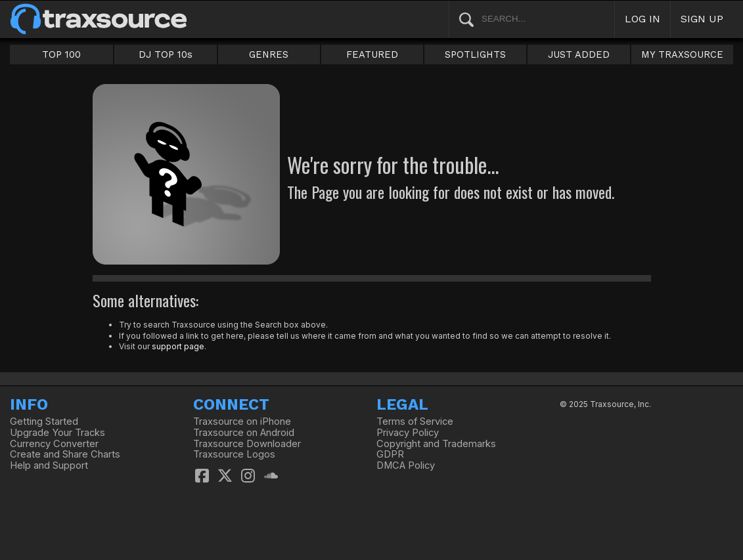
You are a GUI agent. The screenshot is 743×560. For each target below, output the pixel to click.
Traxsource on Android (244, 433)
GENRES (269, 54)
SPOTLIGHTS (475, 54)
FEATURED (372, 54)
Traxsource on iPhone (242, 421)
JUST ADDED (579, 54)
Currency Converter (54, 444)
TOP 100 (61, 54)
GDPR (390, 454)
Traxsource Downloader (247, 444)
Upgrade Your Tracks (57, 433)
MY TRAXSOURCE (682, 54)
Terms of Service (415, 421)
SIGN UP (702, 19)
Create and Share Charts (65, 454)
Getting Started (44, 421)
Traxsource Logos (234, 454)
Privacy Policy (408, 433)
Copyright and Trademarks (436, 444)
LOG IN (642, 19)
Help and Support (49, 465)
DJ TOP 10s (166, 54)
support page (178, 346)
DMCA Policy (406, 465)
